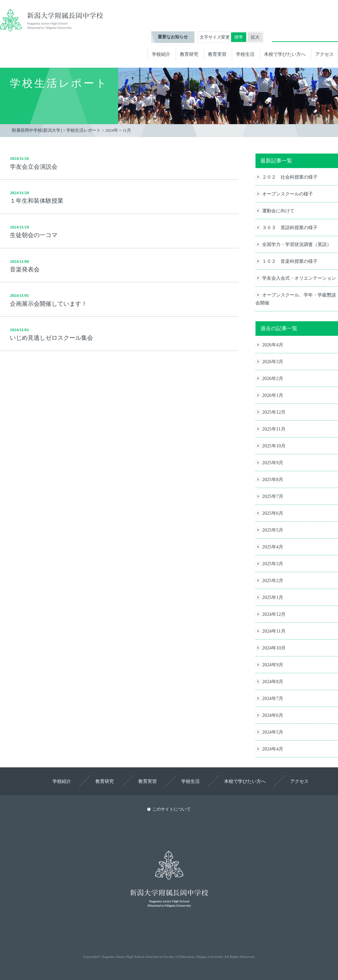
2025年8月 (273, 479)
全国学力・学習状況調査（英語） (297, 244)
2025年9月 (273, 463)
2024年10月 (274, 648)
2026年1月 (273, 395)
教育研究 (189, 54)
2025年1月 (273, 597)
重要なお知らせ (173, 37)
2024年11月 (274, 631)
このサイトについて (171, 809)
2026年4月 (273, 345)
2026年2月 (273, 378)
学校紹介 (161, 54)
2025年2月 (273, 580)
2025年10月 (274, 446)
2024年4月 (273, 749)
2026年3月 (273, 362)
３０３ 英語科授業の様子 (290, 227)
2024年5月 (273, 732)
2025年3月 (273, 564)
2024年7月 (273, 698)
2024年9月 (273, 665)
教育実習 (217, 54)
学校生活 (245, 54)
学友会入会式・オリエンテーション (299, 278)
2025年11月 (274, 429)
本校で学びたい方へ (285, 54)
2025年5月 (273, 530)
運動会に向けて (278, 211)
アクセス (324, 54)
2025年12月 (274, 412)
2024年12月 (274, 614)
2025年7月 (273, 496)
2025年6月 (273, 513)
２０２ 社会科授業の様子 (290, 177)
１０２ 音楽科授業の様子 (290, 261)
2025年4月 (273, 547)
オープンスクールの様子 (287, 194)
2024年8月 (273, 682)
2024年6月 (273, 715)
